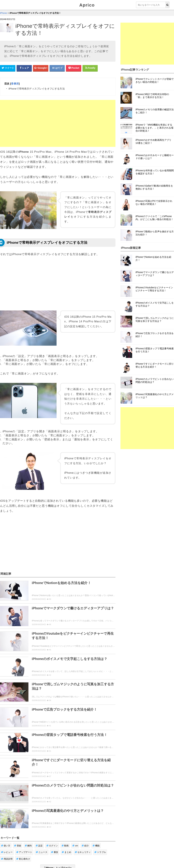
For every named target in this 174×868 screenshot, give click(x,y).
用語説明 (7, 859)
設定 (39, 846)
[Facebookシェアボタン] (24, 68)
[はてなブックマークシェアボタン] (57, 68)
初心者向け (23, 859)
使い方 (6, 846)
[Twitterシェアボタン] (8, 68)
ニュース (42, 852)
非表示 (15, 84)
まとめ (66, 852)
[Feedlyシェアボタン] (90, 68)
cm (75, 846)
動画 (65, 846)
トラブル (100, 852)
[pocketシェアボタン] (74, 68)
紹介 (85, 846)
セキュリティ (83, 852)
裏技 (55, 852)
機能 (96, 846)
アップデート (24, 852)
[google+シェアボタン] (41, 68)
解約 (28, 846)
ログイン (52, 846)
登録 (18, 846)
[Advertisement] (58, 123)
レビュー (7, 852)
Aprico (87, 5)
